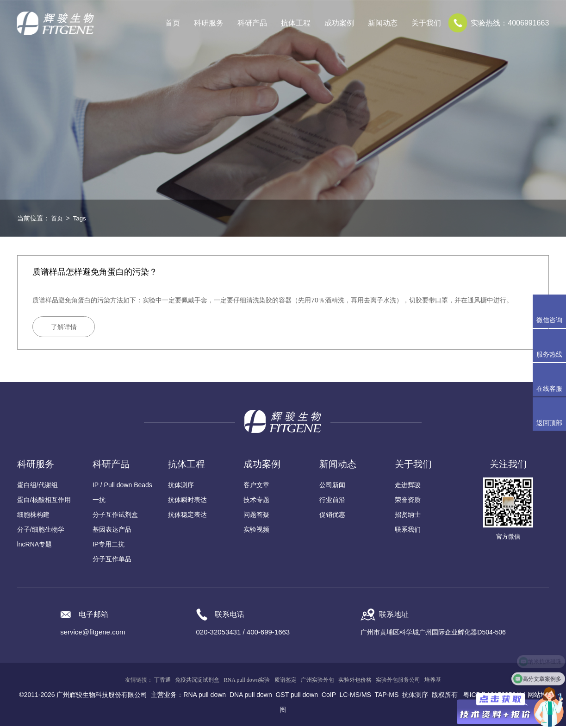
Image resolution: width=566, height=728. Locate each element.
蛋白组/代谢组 (37, 487)
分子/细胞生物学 (41, 531)
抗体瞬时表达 (187, 502)
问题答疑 (256, 516)
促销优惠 (332, 516)
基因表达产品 (112, 531)
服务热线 (551, 345)
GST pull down (297, 697)
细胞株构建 (33, 516)
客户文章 (256, 487)
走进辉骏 (408, 487)
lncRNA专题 (34, 546)
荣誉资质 (408, 502)
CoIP (329, 697)
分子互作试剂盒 (115, 516)
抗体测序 (181, 487)
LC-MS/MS (355, 697)
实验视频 (256, 531)
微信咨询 (549, 320)
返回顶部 (549, 423)
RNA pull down (205, 697)
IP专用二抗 (109, 546)
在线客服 (549, 389)
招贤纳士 (408, 516)
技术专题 (256, 502)
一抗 (99, 502)
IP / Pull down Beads (122, 487)
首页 (173, 23)
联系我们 (408, 531)
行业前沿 (332, 502)
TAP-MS (386, 697)
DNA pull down (251, 697)
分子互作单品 (112, 561)
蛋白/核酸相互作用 (44, 502)
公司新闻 (332, 487)
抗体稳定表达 (187, 516)
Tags (81, 218)
